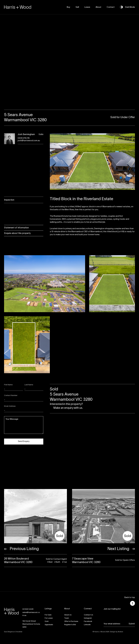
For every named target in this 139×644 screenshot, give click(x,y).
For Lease (49, 618)
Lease (87, 7)
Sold (47, 621)
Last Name (29, 385)
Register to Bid (70, 625)
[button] (130, 598)
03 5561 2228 (28, 609)
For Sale (48, 615)
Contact (111, 7)
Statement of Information (16, 228)
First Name (8, 385)
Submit (132, 624)
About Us (68, 615)
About (98, 7)
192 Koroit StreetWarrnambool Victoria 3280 (31, 624)
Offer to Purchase (71, 621)
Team (67, 618)
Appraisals (49, 625)
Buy (68, 7)
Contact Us (88, 615)
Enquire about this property (17, 233)
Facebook (88, 621)
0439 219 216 (24, 138)
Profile (41, 134)
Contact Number (11, 396)
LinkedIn (87, 625)
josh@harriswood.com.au (29, 141)
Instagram (88, 618)
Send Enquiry (24, 441)
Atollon (120, 632)
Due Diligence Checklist (13, 632)
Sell (77, 7)
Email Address (10, 406)
